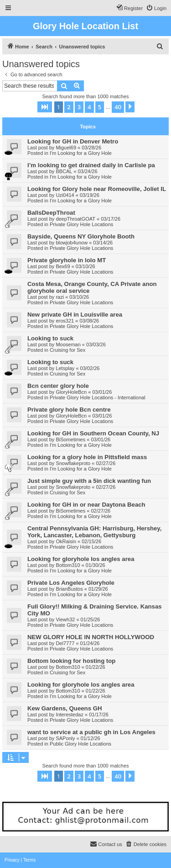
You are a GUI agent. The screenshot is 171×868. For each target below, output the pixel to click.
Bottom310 (68, 565)
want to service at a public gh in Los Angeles (91, 732)
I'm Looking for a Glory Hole (81, 153)
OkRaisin (66, 541)
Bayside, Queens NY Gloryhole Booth (81, 236)
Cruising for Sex (67, 350)
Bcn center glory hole (58, 386)
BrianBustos (69, 589)
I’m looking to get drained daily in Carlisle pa (91, 165)
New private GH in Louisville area (75, 315)
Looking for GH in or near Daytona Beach (86, 505)
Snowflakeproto (73, 463)
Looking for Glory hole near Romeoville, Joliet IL (97, 189)
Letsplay (65, 368)
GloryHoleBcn (71, 392)
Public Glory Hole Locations (80, 744)
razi (60, 297)
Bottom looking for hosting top (71, 661)
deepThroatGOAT (75, 219)
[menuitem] (156, 8)
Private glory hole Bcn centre (69, 410)
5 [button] (100, 107)
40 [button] (118, 107)
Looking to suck (50, 338)
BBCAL (64, 171)
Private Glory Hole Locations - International (98, 397)
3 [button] (79, 107)
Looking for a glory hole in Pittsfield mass (87, 457)
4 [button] (89, 107)
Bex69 (63, 266)
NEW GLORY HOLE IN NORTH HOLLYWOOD (91, 637)
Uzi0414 (65, 195)
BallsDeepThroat (51, 213)
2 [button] (69, 107)
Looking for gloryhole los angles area (81, 559)
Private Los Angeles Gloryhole (71, 583)
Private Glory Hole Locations (81, 224)
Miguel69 (66, 148)
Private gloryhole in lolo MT (67, 260)
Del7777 (65, 643)
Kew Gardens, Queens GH (65, 708)
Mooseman (68, 344)
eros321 (65, 321)
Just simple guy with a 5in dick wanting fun (89, 481)
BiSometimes (70, 439)
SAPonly (65, 738)
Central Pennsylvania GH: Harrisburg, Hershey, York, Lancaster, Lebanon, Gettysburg (94, 532)
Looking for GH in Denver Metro (73, 141)
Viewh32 (65, 619)
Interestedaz (70, 715)
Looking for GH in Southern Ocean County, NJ (93, 433)
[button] (45, 107)
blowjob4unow (72, 243)
